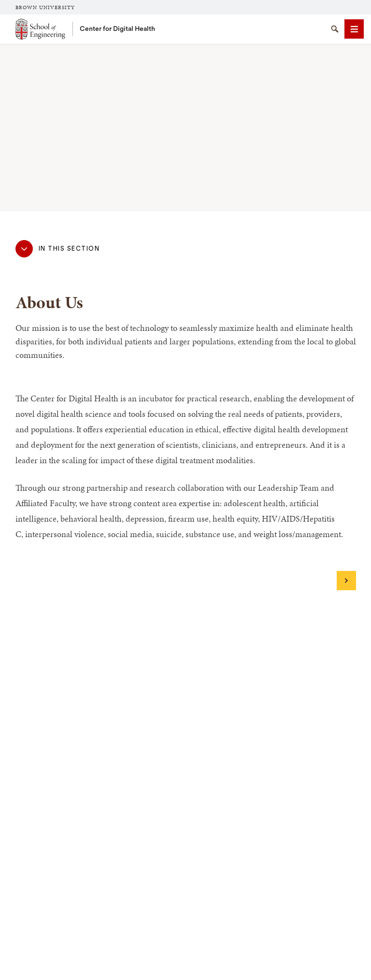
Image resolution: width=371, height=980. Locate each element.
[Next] (346, 581)
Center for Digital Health (117, 29)
